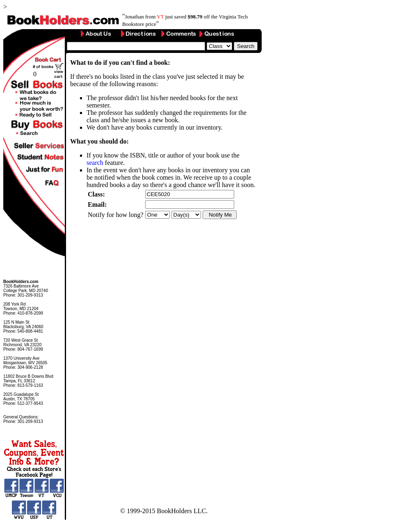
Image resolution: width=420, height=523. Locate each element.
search (95, 163)
